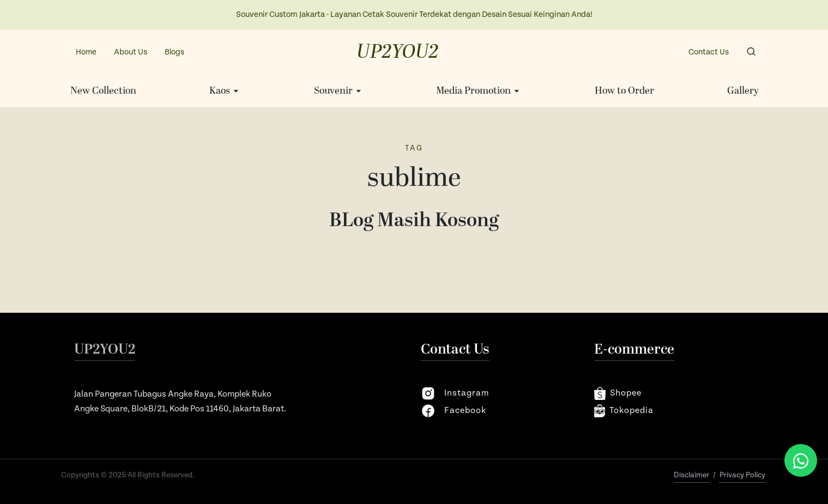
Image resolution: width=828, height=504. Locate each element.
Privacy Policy (742, 475)
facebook (454, 411)
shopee (618, 393)
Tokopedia (624, 411)
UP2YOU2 (398, 52)
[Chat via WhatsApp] (801, 460)
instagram (455, 393)
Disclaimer (691, 475)
